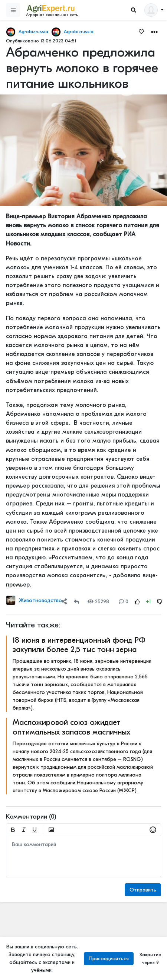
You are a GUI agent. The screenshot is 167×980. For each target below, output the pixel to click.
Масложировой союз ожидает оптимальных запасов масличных (71, 727)
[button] (154, 31)
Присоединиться (109, 959)
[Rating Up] (137, 602)
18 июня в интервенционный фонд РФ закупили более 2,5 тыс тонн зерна (79, 645)
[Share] (64, 602)
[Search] (134, 10)
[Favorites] (141, 31)
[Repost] (76, 602)
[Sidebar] (13, 10)
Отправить (143, 890)
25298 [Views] (98, 602)
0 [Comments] (124, 602)
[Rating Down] (160, 602)
